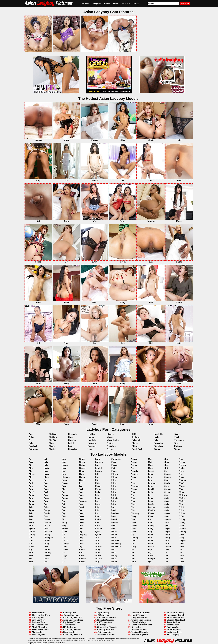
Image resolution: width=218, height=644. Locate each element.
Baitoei (32, 531)
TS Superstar (103, 615)
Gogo (64, 556)
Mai (97, 541)
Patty (150, 498)
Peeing (110, 449)
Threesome (179, 440)
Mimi (114, 486)
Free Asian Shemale (176, 615)
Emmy (65, 498)
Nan (113, 550)
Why (182, 516)
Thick (177, 437)
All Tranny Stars (105, 622)
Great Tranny (138, 615)
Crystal (47, 556)
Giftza (65, 541)
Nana (114, 553)
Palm (150, 474)
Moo (113, 525)
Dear (64, 462)
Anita (31, 495)
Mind (114, 489)
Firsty (64, 522)
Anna (31, 501)
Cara (46, 516)
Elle (64, 489)
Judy (81, 537)
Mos (113, 528)
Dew (64, 474)
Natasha (135, 471)
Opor (150, 468)
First (64, 519)
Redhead (136, 437)
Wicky (182, 519)
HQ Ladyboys (70, 627)
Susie (167, 541)
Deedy (65, 468)
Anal (31, 434)
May (97, 562)
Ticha (182, 468)
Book (46, 492)
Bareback (33, 446)
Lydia (98, 531)
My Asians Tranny (72, 622)
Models (107, 3)
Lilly (97, 507)
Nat (133, 468)
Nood (133, 522)
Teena (182, 462)
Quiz (150, 562)
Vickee (182, 498)
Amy (31, 489)
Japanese (92, 446)
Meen (114, 462)
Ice (81, 483)
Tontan (183, 480)
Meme (114, 471)
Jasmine (83, 501)
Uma (182, 492)
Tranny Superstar (71, 615)
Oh (132, 553)
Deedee (65, 465)
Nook (133, 528)
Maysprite (116, 459)
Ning (133, 498)
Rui (166, 468)
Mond (114, 519)
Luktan (98, 528)
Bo (45, 480)
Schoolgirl (137, 440)
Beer (31, 562)
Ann (31, 498)
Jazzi (81, 507)
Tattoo (157, 449)
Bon (46, 486)
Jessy (82, 522)
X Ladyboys (137, 627)
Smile (167, 498)
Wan (182, 510)
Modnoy (115, 513)
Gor (64, 559)
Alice (31, 468)
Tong (182, 477)
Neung (134, 489)
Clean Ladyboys (139, 622)
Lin (97, 513)
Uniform (178, 446)
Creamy (47, 553)
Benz (46, 471)
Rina (167, 462)
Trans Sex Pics (173, 622)
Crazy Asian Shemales (107, 627)
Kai (81, 553)
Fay (64, 513)
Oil (132, 556)
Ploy (150, 531)
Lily (97, 510)
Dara (64, 459)
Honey (82, 477)
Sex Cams (126, 3)
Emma (65, 495)
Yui (181, 553)
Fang (64, 507)
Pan (150, 480)
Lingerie (111, 434)
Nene (133, 483)
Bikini (51, 443)
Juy (81, 547)
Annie (31, 504)
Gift (64, 537)
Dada (46, 559)
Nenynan (135, 486)
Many (98, 550)
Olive (133, 562)
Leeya (98, 504)
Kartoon (99, 462)
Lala (97, 495)
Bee (30, 559)
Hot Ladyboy (38, 618)
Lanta (98, 498)
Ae (30, 459)
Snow (167, 501)
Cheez (47, 528)
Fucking (91, 434)
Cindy (47, 544)
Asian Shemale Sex (140, 630)
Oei (133, 550)
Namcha (115, 541)
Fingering (73, 449)
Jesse (81, 516)
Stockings (158, 446)
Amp (31, 486)
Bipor (46, 477)
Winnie (183, 528)
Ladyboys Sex (173, 627)
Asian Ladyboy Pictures (47, 643)
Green (82, 462)
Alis (31, 471)
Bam (31, 541)
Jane (81, 498)
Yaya (182, 534)
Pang (150, 486)
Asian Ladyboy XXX (73, 618)
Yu (181, 550)
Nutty (134, 547)
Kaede (82, 550)
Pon (150, 537)
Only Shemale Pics (140, 618)
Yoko (182, 544)
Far (63, 510)
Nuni (133, 541)
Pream (151, 556)
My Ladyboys (38, 632)
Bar (31, 544)
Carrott (47, 519)
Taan (167, 550)
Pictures (85, 3)
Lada (97, 492)
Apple (31, 510)
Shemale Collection (106, 634)
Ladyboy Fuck (39, 622)
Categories (96, 3)
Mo (113, 507)
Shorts (135, 443)
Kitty (97, 483)
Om (150, 459)
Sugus (167, 531)
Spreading (159, 443)
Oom (150, 465)
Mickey (115, 474)
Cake (46, 507)
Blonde (52, 446)
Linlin (98, 519)
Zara (182, 562)
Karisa (82, 562)
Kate (97, 465)
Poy (150, 553)
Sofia (167, 507)
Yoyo (182, 547)
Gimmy (65, 544)
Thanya (183, 465)
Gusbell (83, 468)
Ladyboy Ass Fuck (106, 630)
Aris (31, 516)
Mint (114, 501)
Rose (167, 465)
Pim (150, 522)
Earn (64, 486)
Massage (111, 437)
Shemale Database (40, 630)
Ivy (81, 486)
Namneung (116, 544)
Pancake (152, 483)
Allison (32, 474)
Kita (97, 480)
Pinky (151, 528)
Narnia (134, 465)
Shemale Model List (176, 620)
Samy (167, 480)
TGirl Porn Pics (104, 632)
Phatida (152, 510)
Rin (166, 459)
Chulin (47, 541)
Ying (182, 537)
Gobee (65, 550)
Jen (81, 510)
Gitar (64, 547)
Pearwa (151, 507)
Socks (157, 437)
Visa (181, 504)
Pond (150, 541)
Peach (151, 504)
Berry (46, 474)
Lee (97, 501)
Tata (181, 459)
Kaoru (82, 556)
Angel (31, 492)
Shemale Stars (38, 613)
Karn (97, 459)
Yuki (182, 556)
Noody (134, 525)
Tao (166, 562)
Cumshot (72, 440)
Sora (167, 522)
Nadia (114, 534)
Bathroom (33, 449)
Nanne (114, 562)
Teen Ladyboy (38, 634)
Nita (133, 501)
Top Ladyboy (103, 613)
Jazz (81, 504)
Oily (133, 559)
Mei (113, 468)
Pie (149, 519)
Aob (31, 507)
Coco (46, 547)
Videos (116, 3)
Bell (45, 459)
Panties (110, 443)
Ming (114, 492)
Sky (166, 495)
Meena (114, 465)
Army (31, 522)
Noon (133, 531)
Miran (114, 504)
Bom (46, 483)
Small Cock (137, 449)
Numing (135, 537)
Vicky (182, 501)
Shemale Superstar (140, 634)
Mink (114, 495)
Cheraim (48, 531)
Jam (81, 492)
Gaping (91, 437)
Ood (150, 462)
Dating (136, 3)
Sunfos (167, 534)
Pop (150, 550)
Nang (114, 559)
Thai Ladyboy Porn (41, 615)
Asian (31, 437)
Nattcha (135, 474)
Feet (70, 446)
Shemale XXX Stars (141, 613)
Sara (167, 486)
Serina (167, 492)
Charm (47, 525)
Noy (133, 534)
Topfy (182, 483)
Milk (113, 480)
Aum (31, 525)
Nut (133, 544)
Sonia (167, 516)
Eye (64, 501)
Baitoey (32, 534)
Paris (150, 492)
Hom (81, 474)
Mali (97, 544)
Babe (31, 443)
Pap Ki (151, 489)
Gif (63, 534)
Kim (97, 477)
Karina (82, 559)
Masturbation (113, 440)
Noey (133, 504)
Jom (81, 528)
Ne (132, 480)
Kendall (99, 468)
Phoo (150, 516)
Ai (30, 465)
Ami (31, 483)
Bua (46, 504)
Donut (65, 480)
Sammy (168, 477)
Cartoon (48, 522)
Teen (176, 434)
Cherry (47, 534)
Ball (31, 537)
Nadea (114, 531)
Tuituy (182, 486)
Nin (133, 495)
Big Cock (53, 437)
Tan (166, 559)
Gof (64, 553)
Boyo (46, 501)
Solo (156, 440)
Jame (82, 495)
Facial (71, 443)
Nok (133, 510)
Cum (70, 437)
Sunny (167, 537)
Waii (182, 507)
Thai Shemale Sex (40, 625)
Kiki (97, 474)
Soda (167, 504)
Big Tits (52, 440)
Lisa (97, 522)
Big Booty (53, 434)
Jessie (82, 519)
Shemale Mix (173, 625)
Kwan (98, 486)
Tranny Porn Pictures (141, 620)
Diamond (66, 477)
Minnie (115, 498)
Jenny (82, 513)
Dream (65, 483)
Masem (98, 559)
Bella (46, 462)
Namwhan (116, 547)
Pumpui (152, 559)
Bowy (46, 498)
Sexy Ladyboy (38, 620)
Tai (166, 553)
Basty (31, 547)
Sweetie (168, 547)
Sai (166, 471)
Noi (133, 507)
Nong (133, 516)
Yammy (183, 531)
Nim (133, 492)
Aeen (31, 462)
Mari (97, 553)
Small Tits (159, 434)
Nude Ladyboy (70, 632)
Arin (31, 513)
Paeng (151, 471)
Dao (46, 562)
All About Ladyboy (175, 613)
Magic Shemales (39, 627)
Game (64, 531)
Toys (176, 443)
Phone (151, 513)
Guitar (82, 465)
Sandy (167, 483)
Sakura (168, 474)
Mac (97, 537)
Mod (113, 510)
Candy (47, 513)
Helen (82, 471)
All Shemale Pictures (106, 618)
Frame (65, 528)
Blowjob (52, 449)
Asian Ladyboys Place (73, 620)
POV (134, 434)
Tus (181, 489)
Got (64, 562)
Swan (167, 544)
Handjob (92, 440)
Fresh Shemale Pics (176, 618)
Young (177, 449)
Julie (81, 541)
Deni (64, 471)
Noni (133, 519)
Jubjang (83, 534)
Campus (48, 510)
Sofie (167, 510)
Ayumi (32, 528)
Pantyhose (111, 446)
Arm (31, 519)
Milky (114, 483)
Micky (114, 477)
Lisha (98, 525)
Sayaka (168, 489)
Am (30, 480)
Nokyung (135, 513)
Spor (167, 525)
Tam (166, 556)
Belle (46, 465)
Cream (47, 550)
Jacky (82, 489)
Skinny (135, 446)
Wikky (182, 522)
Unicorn (183, 495)
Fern (64, 516)
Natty (133, 477)
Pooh (150, 544)
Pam (150, 477)
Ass (30, 440)
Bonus (47, 489)
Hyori (82, 480)
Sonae (167, 513)
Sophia (168, 519)
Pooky (151, 547)
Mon (113, 516)
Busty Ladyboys (174, 632)
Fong (64, 525)
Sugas (167, 528)
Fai (63, 504)
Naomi (134, 462)
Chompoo (48, 537)
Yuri (181, 559)
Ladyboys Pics (70, 613)
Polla (150, 534)
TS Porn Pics (69, 625)
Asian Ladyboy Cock (73, 634)
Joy (81, 531)
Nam (113, 537)
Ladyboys (102, 625)
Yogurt (182, 541)
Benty (46, 468)
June (81, 544)
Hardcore (92, 443)
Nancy (114, 556)
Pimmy (151, 525)
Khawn (98, 471)
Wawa (182, 513)
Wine (182, 525)
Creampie (73, 434)
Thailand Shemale (140, 632)
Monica (115, 522)
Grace (82, 459)
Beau (31, 553)
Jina (81, 525)
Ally (31, 477)
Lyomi (98, 534)
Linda (98, 516)
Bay (31, 550)
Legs (90, 449)
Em (63, 492)
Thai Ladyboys (174, 634)
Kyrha (98, 489)
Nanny (134, 459)
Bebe (31, 556)
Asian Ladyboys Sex (72, 630)
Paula (151, 501)
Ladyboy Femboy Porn (142, 625)
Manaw (98, 547)
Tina (182, 471)
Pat (150, 495)
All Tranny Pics (174, 630)
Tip (181, 474)
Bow (46, 495)
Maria (98, 556)
